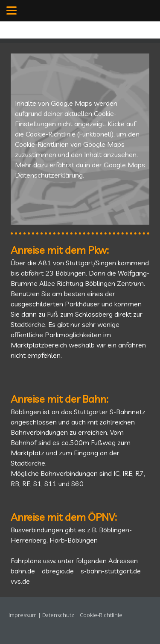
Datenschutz (58, 615)
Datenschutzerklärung (49, 175)
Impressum (23, 615)
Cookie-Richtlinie (51, 134)
